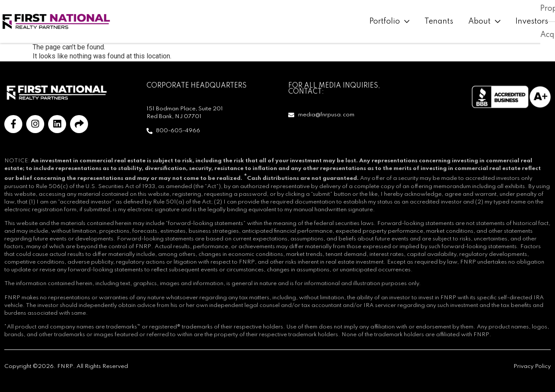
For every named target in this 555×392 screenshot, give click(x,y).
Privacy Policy (532, 366)
